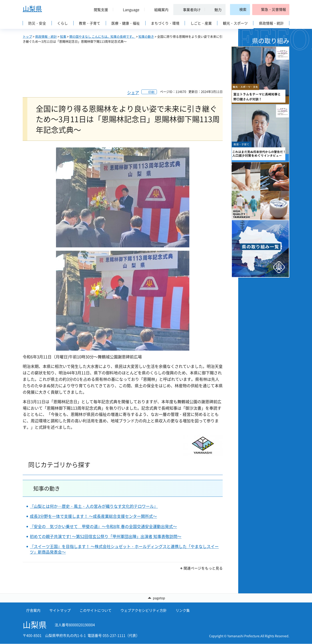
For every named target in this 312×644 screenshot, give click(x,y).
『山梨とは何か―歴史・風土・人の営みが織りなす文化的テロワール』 (94, 506)
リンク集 (183, 610)
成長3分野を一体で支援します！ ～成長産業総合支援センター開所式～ (93, 516)
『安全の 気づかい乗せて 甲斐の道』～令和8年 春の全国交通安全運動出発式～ (103, 526)
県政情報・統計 (46, 36)
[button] (99, 10)
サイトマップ (60, 610)
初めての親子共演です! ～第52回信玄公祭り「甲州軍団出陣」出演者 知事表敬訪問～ (106, 536)
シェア (133, 92)
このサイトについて (96, 610)
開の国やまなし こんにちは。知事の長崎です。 (102, 36)
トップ (27, 36)
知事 (63, 36)
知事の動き (146, 36)
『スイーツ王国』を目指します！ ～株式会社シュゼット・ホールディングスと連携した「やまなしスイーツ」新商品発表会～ (124, 549)
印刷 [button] (151, 92)
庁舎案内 (33, 610)
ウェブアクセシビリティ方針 (144, 610)
